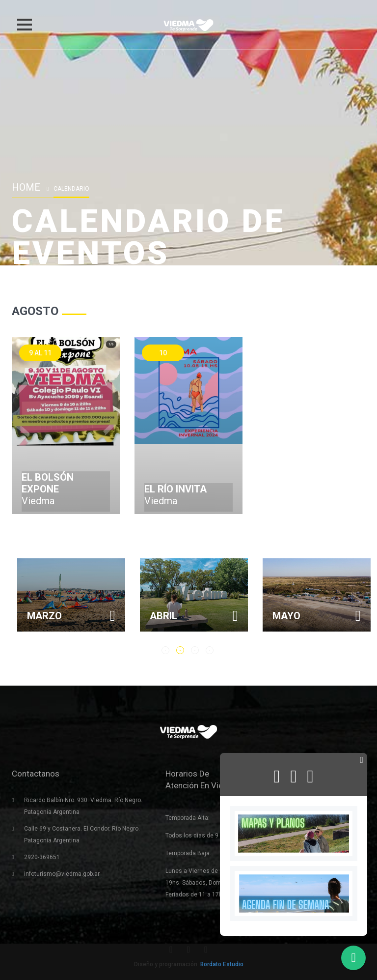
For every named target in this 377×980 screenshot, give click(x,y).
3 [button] (195, 650)
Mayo (363, 616)
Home (26, 187)
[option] (148, 595)
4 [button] (210, 650)
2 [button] (180, 650)
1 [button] (165, 650)
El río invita (175, 489)
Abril (240, 616)
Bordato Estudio (222, 964)
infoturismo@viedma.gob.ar (62, 874)
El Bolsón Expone (48, 483)
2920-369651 (42, 857)
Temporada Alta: (188, 818)
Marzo (121, 616)
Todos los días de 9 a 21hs (202, 836)
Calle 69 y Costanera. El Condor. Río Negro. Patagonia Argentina (82, 835)
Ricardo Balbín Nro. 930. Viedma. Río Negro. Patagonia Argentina (83, 806)
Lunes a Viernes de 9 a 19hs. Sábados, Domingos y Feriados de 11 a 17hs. (203, 883)
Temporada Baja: (188, 853)
